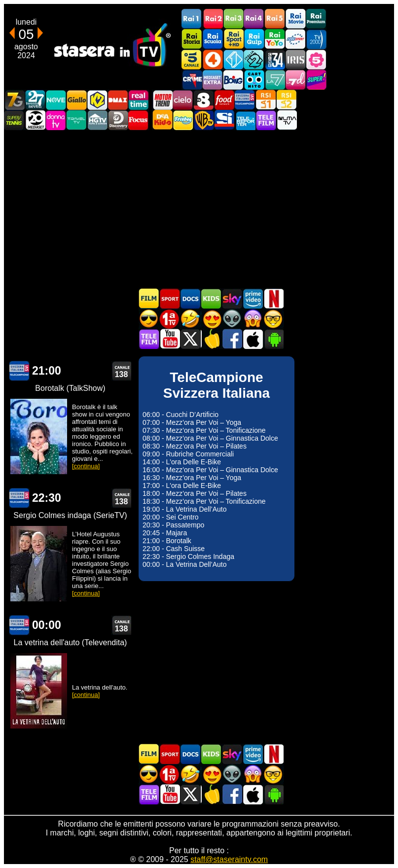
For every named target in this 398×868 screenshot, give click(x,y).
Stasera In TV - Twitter (190, 339)
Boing (233, 80)
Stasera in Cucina (211, 339)
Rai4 (254, 19)
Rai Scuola (213, 39)
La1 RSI (266, 100)
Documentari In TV (190, 298)
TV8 (204, 100)
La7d (295, 80)
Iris (295, 59)
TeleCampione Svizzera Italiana (245, 100)
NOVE (56, 100)
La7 (275, 80)
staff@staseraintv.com (229, 859)
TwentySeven (35, 100)
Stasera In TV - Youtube (170, 339)
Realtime (139, 100)
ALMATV (287, 120)
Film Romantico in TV (211, 319)
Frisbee (183, 120)
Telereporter (245, 120)
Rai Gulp (254, 39)
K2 (97, 100)
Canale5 (192, 59)
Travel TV (76, 120)
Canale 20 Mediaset (35, 120)
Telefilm (266, 120)
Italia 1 (233, 59)
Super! (316, 80)
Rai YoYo (275, 39)
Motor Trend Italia (162, 100)
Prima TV (170, 319)
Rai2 (213, 19)
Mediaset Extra (213, 80)
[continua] (86, 466)
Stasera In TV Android (273, 339)
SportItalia (224, 120)
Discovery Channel (118, 120)
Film (149, 298)
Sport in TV (170, 298)
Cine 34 (275, 59)
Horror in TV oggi (253, 319)
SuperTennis (14, 120)
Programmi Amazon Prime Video (253, 298)
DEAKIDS (162, 120)
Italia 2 (254, 59)
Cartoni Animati (211, 298)
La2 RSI (287, 100)
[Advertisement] (199, 209)
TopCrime (192, 80)
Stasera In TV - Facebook (232, 339)
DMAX (118, 100)
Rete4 (213, 59)
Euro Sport (295, 39)
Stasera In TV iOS (253, 339)
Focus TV (139, 120)
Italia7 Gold (14, 100)
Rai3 (233, 19)
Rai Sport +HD (233, 39)
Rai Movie (295, 19)
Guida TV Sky (232, 298)
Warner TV (204, 120)
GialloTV (76, 100)
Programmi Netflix (273, 298)
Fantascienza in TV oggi (232, 319)
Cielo (183, 100)
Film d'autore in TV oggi (273, 319)
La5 (316, 59)
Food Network (224, 100)
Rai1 (192, 19)
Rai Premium (316, 19)
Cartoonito (254, 80)
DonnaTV (56, 120)
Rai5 (275, 19)
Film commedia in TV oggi (190, 319)
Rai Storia (192, 39)
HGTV (97, 120)
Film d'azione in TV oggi (149, 319)
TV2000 (316, 39)
